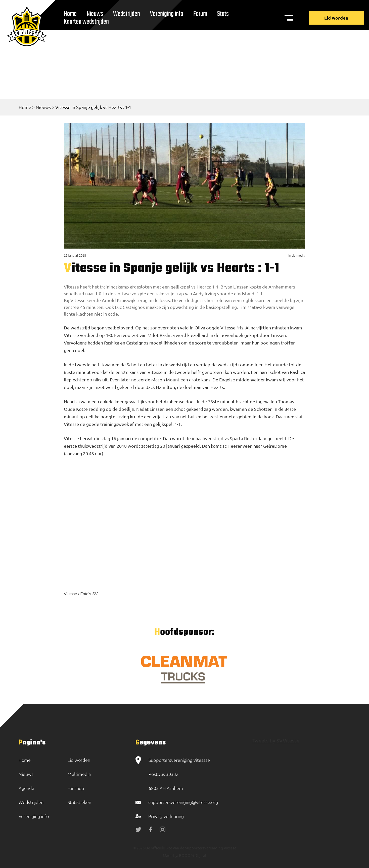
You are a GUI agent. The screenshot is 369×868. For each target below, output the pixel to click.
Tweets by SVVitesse (276, 740)
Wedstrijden (127, 14)
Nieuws (43, 107)
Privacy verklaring (166, 816)
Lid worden (336, 18)
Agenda (26, 788)
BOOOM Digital (192, 855)
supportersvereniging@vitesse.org (183, 802)
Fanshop (76, 788)
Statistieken (79, 802)
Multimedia (79, 774)
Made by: (171, 855)
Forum (200, 14)
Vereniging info (167, 14)
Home (25, 107)
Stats (223, 14)
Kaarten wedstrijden (86, 22)
